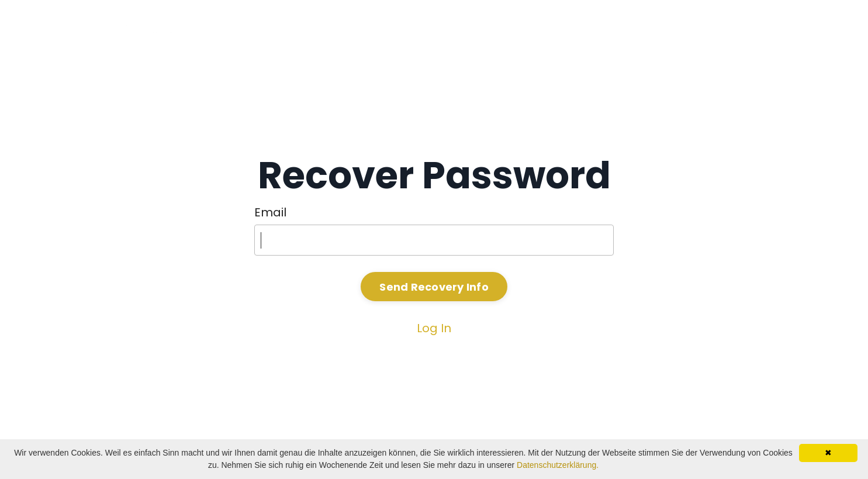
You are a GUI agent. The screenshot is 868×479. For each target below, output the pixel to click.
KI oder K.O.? (568, 29)
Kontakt (777, 29)
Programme (655, 29)
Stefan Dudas (402, 29)
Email (270, 212)
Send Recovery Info (434, 287)
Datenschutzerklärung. (558, 465)
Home (326, 29)
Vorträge (488, 29)
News (725, 29)
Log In (434, 328)
